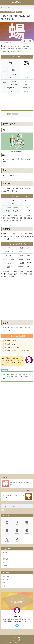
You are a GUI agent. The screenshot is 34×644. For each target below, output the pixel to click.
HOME (17, 638)
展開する (15, 114)
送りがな (27, 531)
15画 (4, 12)
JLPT (17, 540)
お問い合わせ (7, 586)
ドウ (26, 71)
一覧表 (5, 556)
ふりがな (17, 531)
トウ (26, 69)
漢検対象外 (12, 12)
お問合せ (8, 376)
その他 (5, 553)
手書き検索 (6, 577)
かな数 (7, 531)
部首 (27, 523)
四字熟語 (5, 559)
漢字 (4, 562)
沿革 (4, 583)
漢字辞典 (5, 580)
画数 (17, 523)
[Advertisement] (17, 101)
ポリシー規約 (17, 640)
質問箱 (5, 565)
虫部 (19, 12)
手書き (7, 523)
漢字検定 (7, 540)
